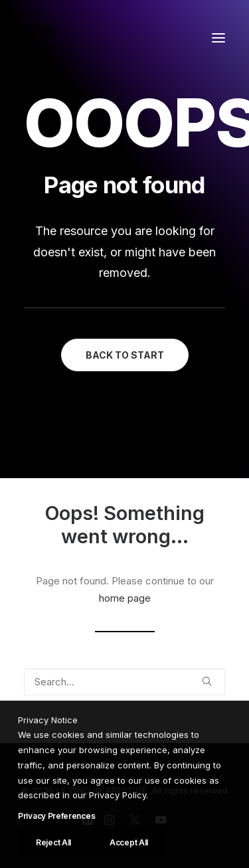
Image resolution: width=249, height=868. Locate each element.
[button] (218, 38)
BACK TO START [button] (125, 355)
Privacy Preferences (56, 854)
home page (125, 598)
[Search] (124, 682)
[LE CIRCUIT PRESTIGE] (44, 38)
